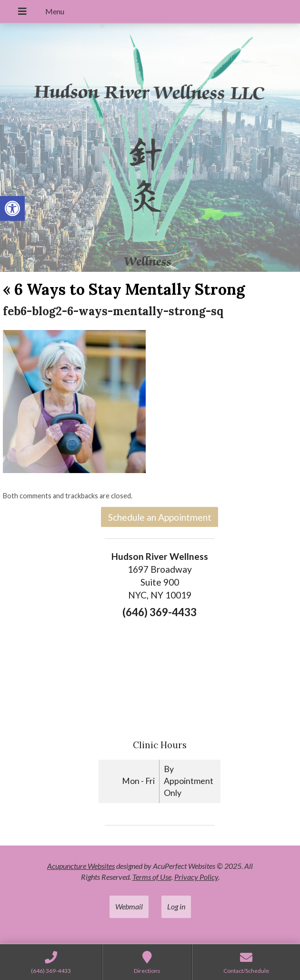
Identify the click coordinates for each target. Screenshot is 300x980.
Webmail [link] (129, 906)
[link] (12, 208)
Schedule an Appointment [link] (160, 517)
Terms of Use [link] (152, 877)
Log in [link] (176, 906)
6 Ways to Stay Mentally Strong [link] (124, 289)
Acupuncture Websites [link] (81, 866)
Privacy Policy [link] (196, 877)
